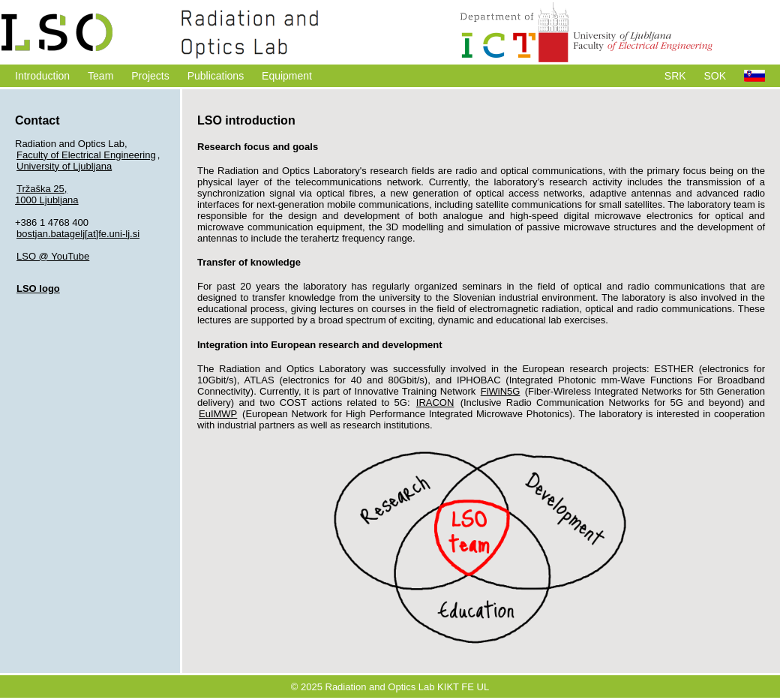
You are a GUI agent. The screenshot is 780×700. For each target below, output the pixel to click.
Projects (150, 76)
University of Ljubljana (64, 166)
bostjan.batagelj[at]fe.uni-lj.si (78, 234)
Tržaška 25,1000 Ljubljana (47, 194)
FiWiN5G (501, 391)
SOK (715, 76)
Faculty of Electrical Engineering (86, 155)
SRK (675, 76)
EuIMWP (218, 414)
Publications (216, 76)
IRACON (435, 403)
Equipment (287, 76)
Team (100, 76)
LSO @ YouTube (53, 256)
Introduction (42, 76)
